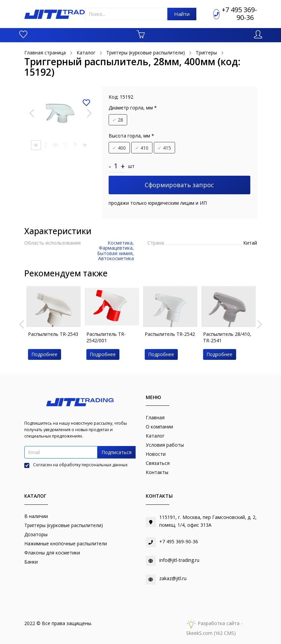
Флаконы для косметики (52, 553)
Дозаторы (36, 534)
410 (142, 148)
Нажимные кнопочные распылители (66, 543)
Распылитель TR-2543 (53, 334)
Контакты (157, 472)
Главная (155, 417)
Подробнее (44, 354)
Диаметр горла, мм (133, 108)
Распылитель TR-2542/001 (106, 337)
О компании (159, 427)
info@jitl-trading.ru (179, 560)
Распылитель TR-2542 (170, 334)
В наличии (36, 516)
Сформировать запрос (179, 185)
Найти (182, 14)
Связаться (158, 463)
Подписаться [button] (117, 452)
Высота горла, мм (131, 136)
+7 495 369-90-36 (239, 14)
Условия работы (165, 445)
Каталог (155, 436)
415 (164, 148)
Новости (156, 454)
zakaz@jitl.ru (173, 578)
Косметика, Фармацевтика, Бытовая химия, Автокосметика (116, 251)
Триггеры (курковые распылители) (64, 525)
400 (119, 148)
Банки (31, 562)
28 (118, 120)
